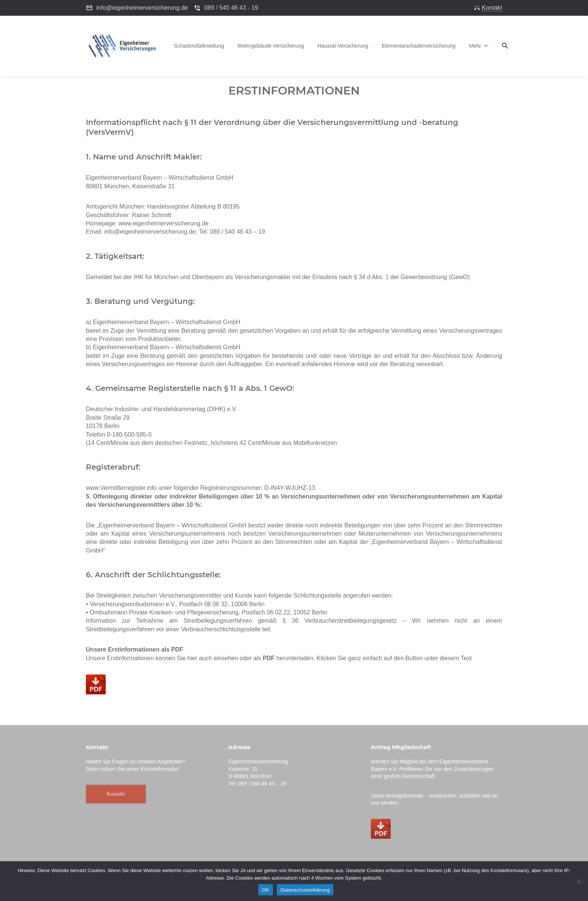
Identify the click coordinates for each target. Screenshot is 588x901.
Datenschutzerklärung (305, 890)
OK (266, 890)
